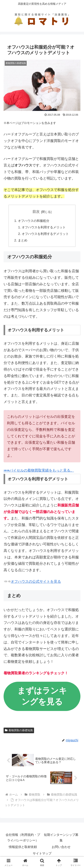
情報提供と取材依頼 (23, 847)
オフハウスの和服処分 (34, 221)
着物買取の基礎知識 (19, 730)
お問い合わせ (61, 847)
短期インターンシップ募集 (61, 838)
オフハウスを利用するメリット (44, 227)
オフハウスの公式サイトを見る (36, 581)
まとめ (23, 240)
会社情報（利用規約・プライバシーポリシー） (23, 838)
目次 (36, 212)
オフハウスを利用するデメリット (45, 234)
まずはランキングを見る (42, 696)
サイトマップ (42, 853)
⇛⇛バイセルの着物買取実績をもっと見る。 (39, 470)
